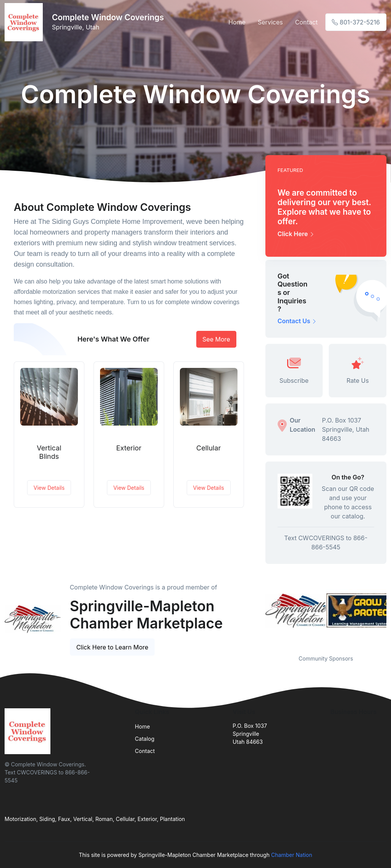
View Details (49, 488)
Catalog (145, 739)
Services (270, 22)
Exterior (129, 448)
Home (237, 22)
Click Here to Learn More (112, 647)
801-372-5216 (356, 22)
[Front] (25, 22)
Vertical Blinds (49, 452)
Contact (306, 22)
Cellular (208, 448)
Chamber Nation (292, 855)
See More (216, 339)
